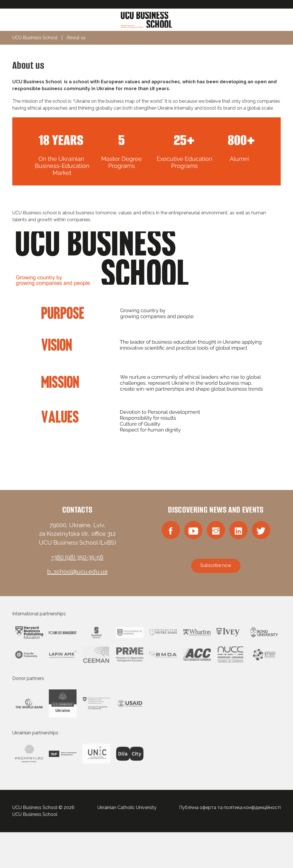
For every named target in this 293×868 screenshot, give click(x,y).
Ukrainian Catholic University (127, 807)
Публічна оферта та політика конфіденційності (230, 807)
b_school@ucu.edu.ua (77, 572)
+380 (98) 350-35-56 (77, 557)
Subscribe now (216, 565)
